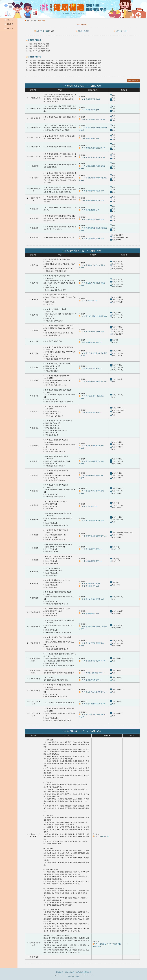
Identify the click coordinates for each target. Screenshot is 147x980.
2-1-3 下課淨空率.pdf (88, 301)
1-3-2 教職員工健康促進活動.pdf (92, 148)
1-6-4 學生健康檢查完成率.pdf (91, 239)
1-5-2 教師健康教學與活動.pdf (91, 200)
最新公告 (9, 20)
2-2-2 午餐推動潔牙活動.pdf (91, 342)
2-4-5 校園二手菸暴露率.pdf (91, 561)
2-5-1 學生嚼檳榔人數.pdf (90, 584)
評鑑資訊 (9, 24)
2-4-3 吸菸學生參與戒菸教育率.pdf (93, 536)
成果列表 (34, 21)
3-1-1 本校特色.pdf (101, 837)
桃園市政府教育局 (78, 13)
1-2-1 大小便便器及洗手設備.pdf (92, 119)
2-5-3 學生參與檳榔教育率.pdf (91, 599)
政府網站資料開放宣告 (84, 972)
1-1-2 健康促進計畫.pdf (89, 110)
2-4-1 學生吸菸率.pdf (88, 506)
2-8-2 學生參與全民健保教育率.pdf (93, 692)
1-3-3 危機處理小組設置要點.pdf (92, 158)
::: (1, 16)
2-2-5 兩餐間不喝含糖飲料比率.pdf (93, 382)
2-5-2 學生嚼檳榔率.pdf (89, 586)
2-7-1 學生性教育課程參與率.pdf (92, 661)
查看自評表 (133, 81)
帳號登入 (9, 28)
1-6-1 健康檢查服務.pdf (89, 210)
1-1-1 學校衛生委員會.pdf (90, 99)
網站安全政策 (70, 972)
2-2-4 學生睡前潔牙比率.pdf (91, 369)
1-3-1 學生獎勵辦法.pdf (89, 138)
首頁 (28, 21)
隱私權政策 (60, 972)
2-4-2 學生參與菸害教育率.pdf (91, 521)
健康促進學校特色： (34, 57)
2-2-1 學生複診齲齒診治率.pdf (91, 332)
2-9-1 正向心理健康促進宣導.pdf (92, 704)
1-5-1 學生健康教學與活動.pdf (91, 191)
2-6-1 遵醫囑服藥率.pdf (89, 613)
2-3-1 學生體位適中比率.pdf (91, 413)
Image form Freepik (74, 977)
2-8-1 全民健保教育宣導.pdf (91, 680)
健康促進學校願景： (34, 40)
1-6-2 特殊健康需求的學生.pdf (91, 220)
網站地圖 (66, 13)
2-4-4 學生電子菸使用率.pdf (91, 549)
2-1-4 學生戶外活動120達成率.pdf (93, 316)
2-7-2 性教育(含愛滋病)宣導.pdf (92, 673)
